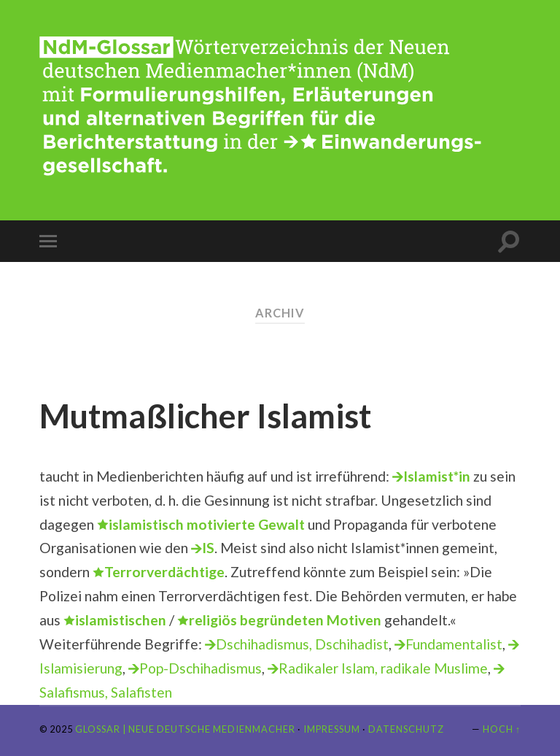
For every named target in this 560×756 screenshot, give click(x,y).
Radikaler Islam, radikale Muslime (383, 668)
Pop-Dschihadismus (201, 668)
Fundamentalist (454, 644)
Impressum (332, 729)
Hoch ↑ (502, 729)
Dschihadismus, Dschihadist (302, 644)
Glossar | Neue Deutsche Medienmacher (185, 729)
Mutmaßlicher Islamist (205, 416)
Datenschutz (406, 729)
